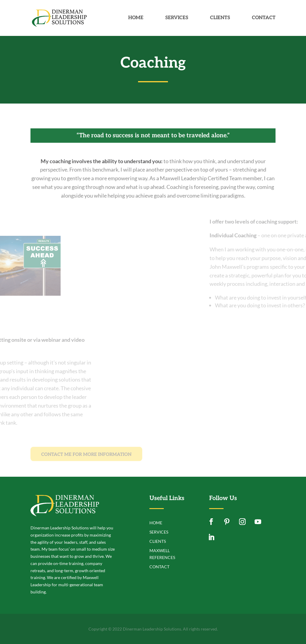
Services (177, 18)
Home (136, 18)
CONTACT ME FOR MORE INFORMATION (86, 458)
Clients (220, 18)
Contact (264, 18)
